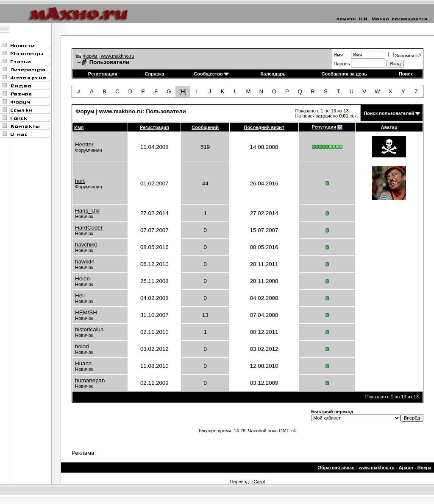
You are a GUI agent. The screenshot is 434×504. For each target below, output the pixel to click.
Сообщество (211, 74)
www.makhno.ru (377, 468)
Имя (338, 55)
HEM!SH (86, 312)
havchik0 (86, 245)
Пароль (342, 64)
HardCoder (89, 228)
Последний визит (264, 127)
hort (80, 181)
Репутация (324, 127)
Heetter (84, 144)
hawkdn (85, 262)
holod (82, 346)
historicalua (89, 329)
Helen (82, 279)
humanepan (90, 380)
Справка (154, 74)
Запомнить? (405, 56)
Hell (80, 295)
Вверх (424, 468)
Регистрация (103, 74)
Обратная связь (336, 468)
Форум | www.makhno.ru (109, 56)
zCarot (258, 482)
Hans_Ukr (88, 211)
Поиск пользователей (389, 113)
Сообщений (205, 127)
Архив (406, 468)
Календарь (273, 74)
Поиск (406, 74)
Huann (83, 363)
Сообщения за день (344, 74)
